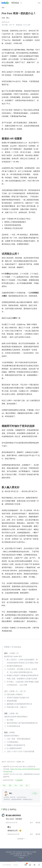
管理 (4, 785)
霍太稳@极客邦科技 (13, 815)
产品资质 (21, 858)
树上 (8, 18)
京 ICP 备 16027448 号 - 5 (21, 856)
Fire (16, 785)
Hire (21, 785)
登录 (39, 3)
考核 (10, 785)
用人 (27, 785)
